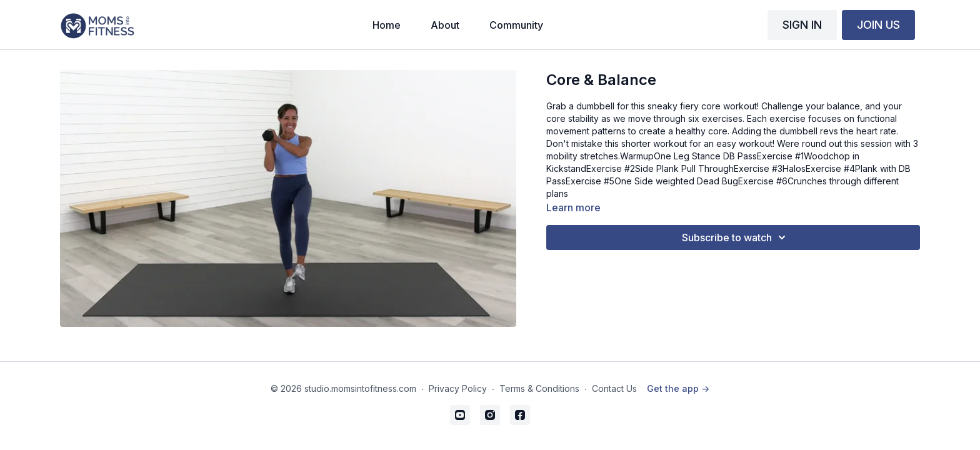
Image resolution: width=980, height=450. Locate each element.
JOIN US (878, 25)
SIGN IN (802, 25)
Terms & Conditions (539, 388)
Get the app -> (678, 388)
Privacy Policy (458, 388)
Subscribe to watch (736, 237)
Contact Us (614, 388)
